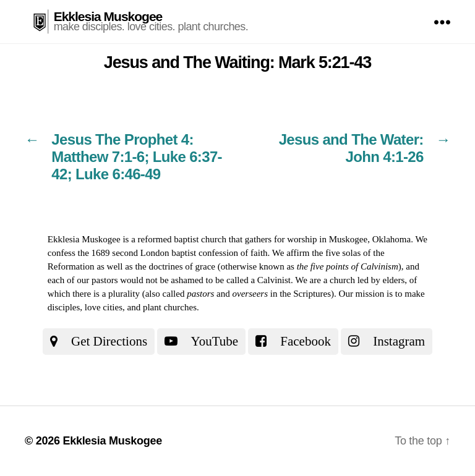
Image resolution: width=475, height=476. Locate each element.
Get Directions (99, 341)
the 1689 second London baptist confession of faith (173, 253)
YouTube (201, 341)
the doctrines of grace (175, 266)
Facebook (293, 341)
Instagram (387, 341)
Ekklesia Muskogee (108, 16)
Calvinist (274, 280)
